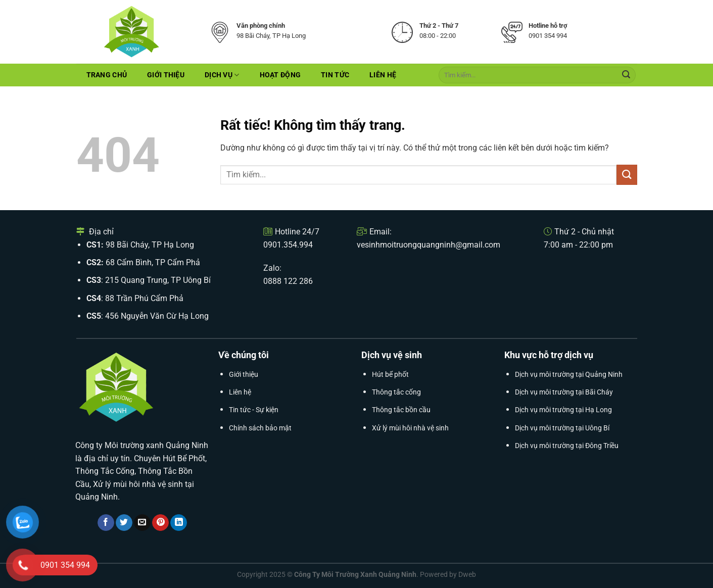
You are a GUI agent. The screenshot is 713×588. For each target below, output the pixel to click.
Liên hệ (383, 75)
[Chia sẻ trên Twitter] (124, 523)
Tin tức (335, 75)
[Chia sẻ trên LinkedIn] (179, 523)
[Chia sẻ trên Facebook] (106, 523)
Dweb (467, 575)
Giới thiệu (166, 75)
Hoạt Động (280, 75)
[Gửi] (626, 75)
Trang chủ (107, 75)
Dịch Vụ (222, 75)
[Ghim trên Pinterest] (160, 523)
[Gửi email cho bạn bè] (142, 523)
